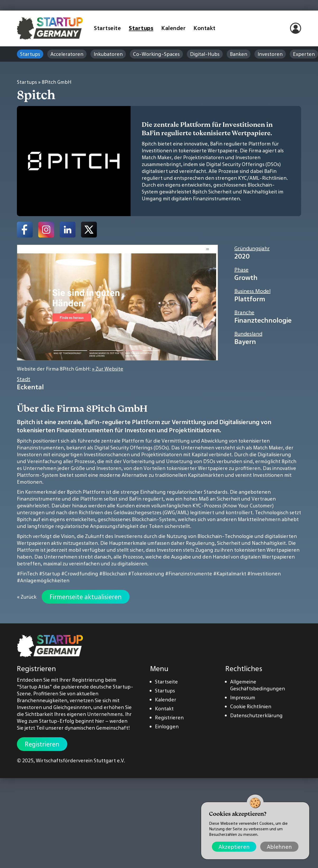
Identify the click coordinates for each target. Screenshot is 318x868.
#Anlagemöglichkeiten (43, 580)
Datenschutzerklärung (256, 715)
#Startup (50, 574)
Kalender (173, 28)
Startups (141, 28)
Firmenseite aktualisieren (86, 597)
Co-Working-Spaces (156, 54)
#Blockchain (113, 574)
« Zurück (27, 597)
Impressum (243, 697)
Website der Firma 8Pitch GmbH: (70, 369)
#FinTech (27, 574)
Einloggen (167, 726)
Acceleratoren (67, 54)
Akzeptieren (234, 847)
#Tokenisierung (146, 574)
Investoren (270, 54)
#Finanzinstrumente (189, 574)
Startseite (107, 28)
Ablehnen (279, 847)
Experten (304, 54)
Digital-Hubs (205, 54)
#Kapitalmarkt (230, 574)
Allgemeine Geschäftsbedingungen (258, 685)
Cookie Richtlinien (251, 706)
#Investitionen (264, 574)
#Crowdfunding (80, 574)
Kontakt (205, 28)
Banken (239, 54)
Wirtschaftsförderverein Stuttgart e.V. (80, 760)
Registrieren (42, 744)
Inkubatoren (108, 54)
